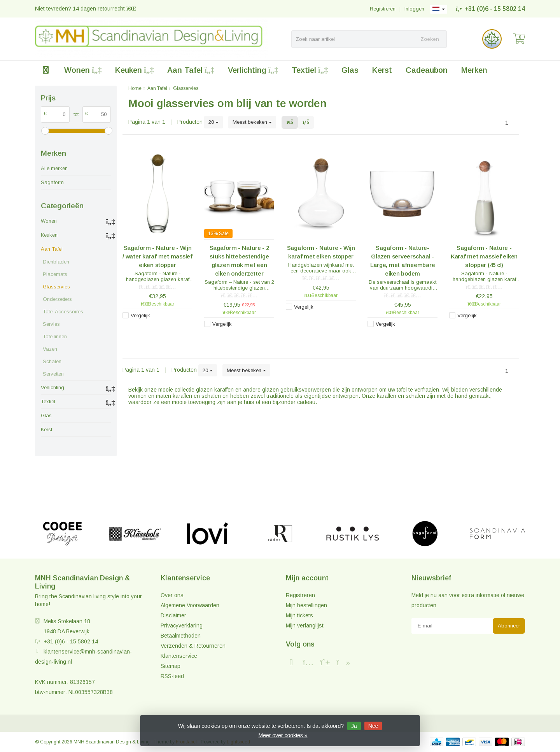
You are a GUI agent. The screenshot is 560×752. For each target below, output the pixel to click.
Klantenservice (179, 656)
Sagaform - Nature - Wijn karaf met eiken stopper (321, 252)
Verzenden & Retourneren (193, 646)
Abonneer (509, 626)
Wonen (83, 70)
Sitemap (171, 666)
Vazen (50, 349)
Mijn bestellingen (306, 605)
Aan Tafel (191, 70)
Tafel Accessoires (63, 312)
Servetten (53, 374)
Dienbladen (56, 262)
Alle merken (54, 168)
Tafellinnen (55, 336)
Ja (354, 726)
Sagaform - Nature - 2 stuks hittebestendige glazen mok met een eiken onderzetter (239, 261)
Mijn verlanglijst (305, 625)
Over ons (172, 595)
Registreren (383, 9)
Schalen (52, 361)
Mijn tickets (299, 615)
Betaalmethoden (181, 636)
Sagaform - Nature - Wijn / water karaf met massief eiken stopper (157, 256)
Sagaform (52, 182)
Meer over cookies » (283, 735)
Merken (474, 70)
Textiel (310, 70)
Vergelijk (140, 315)
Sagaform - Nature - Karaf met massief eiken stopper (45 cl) (484, 256)
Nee (373, 726)
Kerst (382, 70)
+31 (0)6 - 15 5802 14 (495, 9)
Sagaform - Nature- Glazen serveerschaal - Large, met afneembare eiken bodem (403, 261)
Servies (51, 324)
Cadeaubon (427, 70)
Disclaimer (173, 615)
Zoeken (430, 39)
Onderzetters (57, 299)
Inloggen (414, 9)
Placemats (55, 274)
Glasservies (56, 287)
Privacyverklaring (182, 625)
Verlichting (253, 70)
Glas (350, 70)
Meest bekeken (252, 122)
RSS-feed (172, 676)
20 (213, 122)
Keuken (134, 70)
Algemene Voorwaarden (190, 605)
